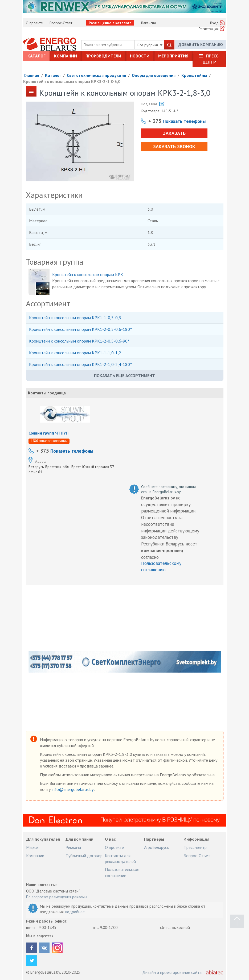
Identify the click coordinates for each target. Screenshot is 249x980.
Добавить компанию (201, 45)
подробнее (75, 912)
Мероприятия (173, 56)
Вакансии (148, 23)
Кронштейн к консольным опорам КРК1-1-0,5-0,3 (75, 318)
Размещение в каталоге (110, 23)
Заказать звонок (174, 146)
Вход (214, 23)
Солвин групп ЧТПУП (48, 433)
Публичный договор (84, 856)
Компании (66, 56)
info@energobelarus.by (73, 789)
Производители (103, 56)
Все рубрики (150, 45)
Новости (140, 56)
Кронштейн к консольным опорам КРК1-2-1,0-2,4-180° (80, 364)
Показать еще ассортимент (124, 376)
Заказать (174, 133)
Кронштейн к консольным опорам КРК (88, 274)
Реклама (73, 847)
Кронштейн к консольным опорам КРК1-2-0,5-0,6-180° (80, 329)
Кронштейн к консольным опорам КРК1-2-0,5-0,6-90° (79, 341)
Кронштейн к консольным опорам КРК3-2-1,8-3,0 (72, 81)
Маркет (33, 847)
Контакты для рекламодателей (120, 858)
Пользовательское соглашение (122, 872)
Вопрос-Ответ (61, 23)
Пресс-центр (211, 59)
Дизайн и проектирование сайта (172, 972)
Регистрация (209, 29)
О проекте (34, 23)
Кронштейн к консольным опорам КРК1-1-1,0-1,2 (75, 353)
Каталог (36, 56)
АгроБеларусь (156, 847)
